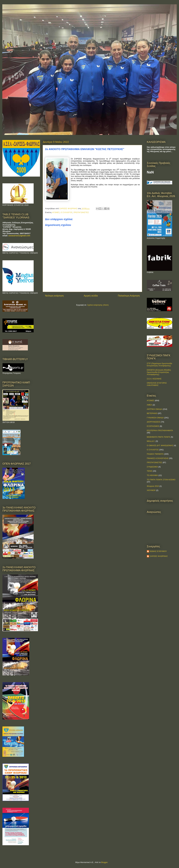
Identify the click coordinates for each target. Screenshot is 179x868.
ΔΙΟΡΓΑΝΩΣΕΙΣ (154, 422)
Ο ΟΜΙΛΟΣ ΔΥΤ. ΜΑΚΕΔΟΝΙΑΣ (160, 445)
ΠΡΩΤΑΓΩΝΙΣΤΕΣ (81, 212)
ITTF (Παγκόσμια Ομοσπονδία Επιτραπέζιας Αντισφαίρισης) (159, 365)
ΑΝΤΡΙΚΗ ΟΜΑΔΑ (155, 409)
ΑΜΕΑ (149, 405)
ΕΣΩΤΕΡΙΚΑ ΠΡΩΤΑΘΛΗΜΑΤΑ (160, 430)
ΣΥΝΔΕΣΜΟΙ (152, 467)
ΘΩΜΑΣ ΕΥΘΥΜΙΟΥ (158, 551)
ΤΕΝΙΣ (150, 471)
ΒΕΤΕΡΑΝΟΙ (152, 413)
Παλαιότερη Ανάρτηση (129, 296)
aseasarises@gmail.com (19, 236)
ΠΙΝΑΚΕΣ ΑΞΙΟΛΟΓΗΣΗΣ (158, 458)
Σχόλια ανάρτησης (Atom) (98, 305)
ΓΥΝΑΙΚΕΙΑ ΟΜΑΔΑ (155, 418)
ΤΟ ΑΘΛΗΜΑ (152, 475)
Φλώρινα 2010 (153, 486)
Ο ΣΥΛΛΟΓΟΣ (67, 212)
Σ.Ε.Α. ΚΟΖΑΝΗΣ (154, 379)
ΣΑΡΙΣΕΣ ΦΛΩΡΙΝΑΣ (159, 556)
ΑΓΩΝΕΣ (56, 212)
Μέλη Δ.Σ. (151, 441)
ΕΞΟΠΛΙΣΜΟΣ (153, 426)
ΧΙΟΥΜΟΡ (151, 490)
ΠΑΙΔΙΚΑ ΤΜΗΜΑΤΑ (155, 454)
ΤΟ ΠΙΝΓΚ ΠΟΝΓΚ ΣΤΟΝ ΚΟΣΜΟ (161, 480)
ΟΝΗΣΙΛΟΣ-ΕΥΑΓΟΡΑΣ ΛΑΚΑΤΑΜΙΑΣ (157, 384)
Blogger (104, 862)
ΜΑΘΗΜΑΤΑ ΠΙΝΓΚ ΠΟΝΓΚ (159, 437)
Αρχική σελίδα (91, 296)
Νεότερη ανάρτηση (54, 296)
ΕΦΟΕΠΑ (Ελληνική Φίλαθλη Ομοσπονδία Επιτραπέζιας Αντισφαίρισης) (159, 372)
